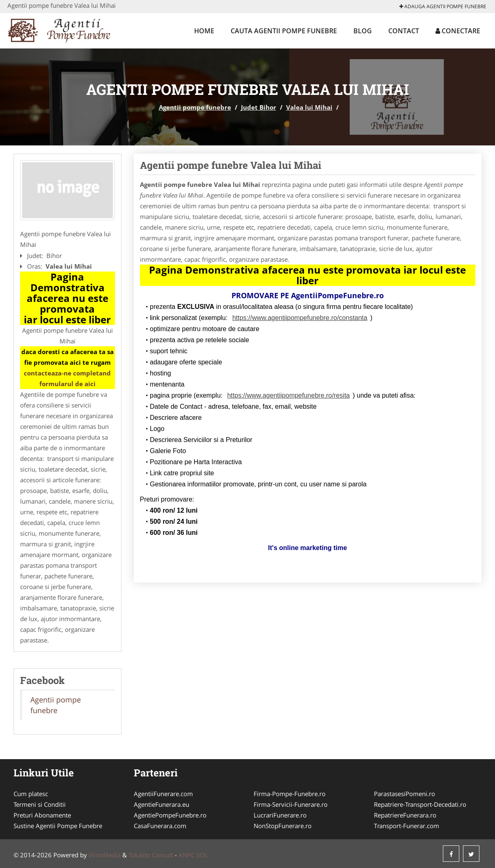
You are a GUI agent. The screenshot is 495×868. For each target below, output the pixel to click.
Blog (363, 31)
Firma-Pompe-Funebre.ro (290, 794)
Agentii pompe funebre (195, 107)
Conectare (458, 31)
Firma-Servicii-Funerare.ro (291, 804)
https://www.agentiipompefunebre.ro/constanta (300, 318)
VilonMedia (105, 855)
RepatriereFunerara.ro (405, 815)
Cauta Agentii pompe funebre (284, 31)
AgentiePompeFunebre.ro (170, 815)
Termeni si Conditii (40, 804)
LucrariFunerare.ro (280, 815)
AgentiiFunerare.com (163, 794)
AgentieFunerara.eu (162, 804)
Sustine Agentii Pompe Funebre (58, 826)
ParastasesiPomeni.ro (404, 794)
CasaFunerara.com (160, 826)
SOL (202, 855)
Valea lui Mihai (309, 107)
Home (204, 31)
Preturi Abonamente (42, 815)
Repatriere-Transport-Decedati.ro (420, 804)
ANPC (187, 855)
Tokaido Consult (151, 855)
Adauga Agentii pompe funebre (443, 6)
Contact (404, 31)
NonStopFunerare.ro (283, 826)
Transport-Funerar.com (407, 826)
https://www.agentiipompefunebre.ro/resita (288, 395)
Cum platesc (31, 794)
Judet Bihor (259, 107)
